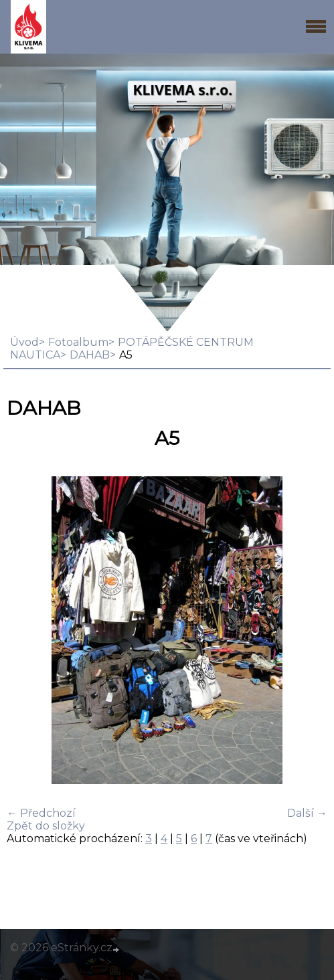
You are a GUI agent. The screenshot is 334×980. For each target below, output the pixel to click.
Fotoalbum (78, 342)
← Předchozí (41, 813)
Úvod (24, 342)
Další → (307, 813)
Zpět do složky (46, 826)
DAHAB (90, 355)
